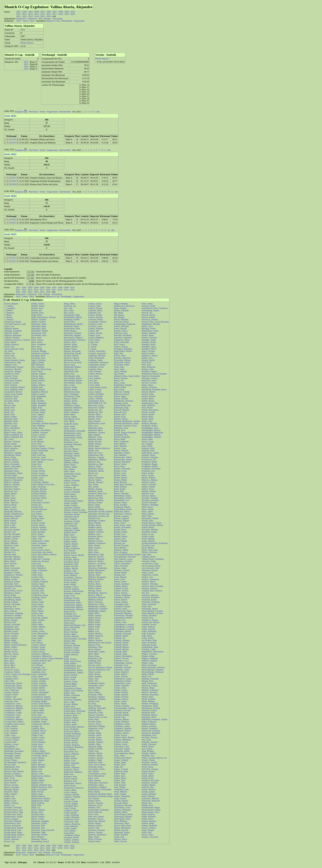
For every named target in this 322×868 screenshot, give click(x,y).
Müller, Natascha (96, 636)
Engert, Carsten (38, 394)
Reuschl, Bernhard (122, 462)
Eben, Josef (36, 338)
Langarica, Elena (71, 810)
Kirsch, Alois (70, 621)
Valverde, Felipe (149, 561)
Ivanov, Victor (70, 483)
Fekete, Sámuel (38, 446)
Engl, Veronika (38, 401)
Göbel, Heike (37, 625)
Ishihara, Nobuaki (72, 481)
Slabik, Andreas (121, 835)
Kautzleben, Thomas (73, 578)
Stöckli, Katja (148, 394)
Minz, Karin (93, 552)
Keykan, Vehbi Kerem (74, 591)
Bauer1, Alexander (13, 466)
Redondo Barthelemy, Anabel (127, 421)
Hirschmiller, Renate (73, 380)
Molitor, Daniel (95, 586)
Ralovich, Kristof (122, 394)
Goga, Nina (36, 640)
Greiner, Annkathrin (40, 679)
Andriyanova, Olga (13, 362)
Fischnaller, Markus (40, 482)
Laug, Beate (69, 833)
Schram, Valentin (121, 706)
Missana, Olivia (95, 566)
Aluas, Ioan (9, 356)
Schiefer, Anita (121, 609)
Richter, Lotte (120, 473)
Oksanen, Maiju (95, 747)
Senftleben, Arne (121, 789)
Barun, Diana (10, 457)
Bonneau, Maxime (12, 597)
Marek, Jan (93, 473)
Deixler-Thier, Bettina (14, 771)
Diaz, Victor (10, 778)
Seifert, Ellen (120, 774)
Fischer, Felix (37, 469)
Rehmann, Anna (121, 428)
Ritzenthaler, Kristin (123, 498)
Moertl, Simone (95, 573)
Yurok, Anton (147, 767)
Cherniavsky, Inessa (13, 686)
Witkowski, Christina (151, 731)
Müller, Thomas (95, 640)
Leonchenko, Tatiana (97, 322)
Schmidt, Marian (121, 649)
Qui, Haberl (119, 374)
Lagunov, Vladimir (72, 797)
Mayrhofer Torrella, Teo (99, 516)
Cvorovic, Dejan (11, 740)
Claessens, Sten (11, 701)
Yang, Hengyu (148, 751)
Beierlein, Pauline (12, 489)
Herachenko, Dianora (73, 338)
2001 (18, 12)
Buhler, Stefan (11, 647)
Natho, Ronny (94, 674)
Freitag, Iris (36, 505)
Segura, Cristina (121, 769)
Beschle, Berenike (12, 534)
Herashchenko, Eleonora (75, 340)
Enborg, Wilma (38, 380)
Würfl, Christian (149, 744)
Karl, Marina (70, 551)
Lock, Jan (92, 380)
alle (98, 112)
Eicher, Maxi (37, 371)
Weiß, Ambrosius (149, 683)
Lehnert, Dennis (95, 315)
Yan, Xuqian (147, 749)
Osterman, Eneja (95, 767)
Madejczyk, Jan (95, 410)
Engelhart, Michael (40, 392)
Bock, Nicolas (10, 564)
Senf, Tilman (120, 787)
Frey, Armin (36, 512)
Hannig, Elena (37, 814)
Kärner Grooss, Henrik (74, 555)
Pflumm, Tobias (95, 826)
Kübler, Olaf (69, 765)
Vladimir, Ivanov (149, 625)
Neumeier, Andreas (97, 697)
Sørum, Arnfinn (148, 478)
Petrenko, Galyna (96, 819)
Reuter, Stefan (120, 464)
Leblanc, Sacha (95, 304)
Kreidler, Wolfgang (72, 734)
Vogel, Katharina (149, 631)
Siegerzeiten (79, 21)
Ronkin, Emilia (121, 532)
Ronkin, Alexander (122, 527)
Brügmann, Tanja (12, 629)
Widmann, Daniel (149, 715)
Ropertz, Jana (120, 539)
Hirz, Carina (69, 385)
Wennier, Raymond (150, 695)
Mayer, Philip (94, 507)
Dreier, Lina (10, 841)
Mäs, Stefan (93, 487)
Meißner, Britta (95, 527)
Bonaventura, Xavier (13, 591)
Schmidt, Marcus (121, 647)
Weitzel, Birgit (148, 688)
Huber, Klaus (70, 465)
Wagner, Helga (148, 656)
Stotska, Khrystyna (150, 410)
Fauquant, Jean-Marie (41, 430)
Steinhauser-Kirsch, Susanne (154, 374)
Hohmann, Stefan (72, 410)
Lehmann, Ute (94, 313)
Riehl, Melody (120, 487)
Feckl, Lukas (37, 439)
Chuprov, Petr (10, 697)
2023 (30, 16)
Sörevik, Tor (147, 313)
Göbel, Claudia (38, 620)
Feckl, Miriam (37, 441)
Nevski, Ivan (94, 701)
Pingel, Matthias (121, 304)
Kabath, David (70, 532)
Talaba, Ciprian (148, 487)
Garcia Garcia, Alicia (40, 550)
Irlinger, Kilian (70, 476)
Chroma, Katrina (12, 692)
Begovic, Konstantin (13, 480)
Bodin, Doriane (11, 570)
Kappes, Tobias (71, 546)
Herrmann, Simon (72, 360)
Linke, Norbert (95, 371)
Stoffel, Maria (148, 399)
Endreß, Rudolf (38, 390)
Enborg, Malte (37, 378)
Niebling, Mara (95, 710)
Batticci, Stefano (12, 462)
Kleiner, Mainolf (71, 636)
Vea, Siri (145, 593)
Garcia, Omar (37, 548)
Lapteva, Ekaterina (72, 824)
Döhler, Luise (10, 801)
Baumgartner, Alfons (13, 473)
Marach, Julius (95, 466)
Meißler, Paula (94, 525)
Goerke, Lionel (38, 631)
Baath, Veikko (10, 417)
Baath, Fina (9, 408)
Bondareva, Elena (12, 593)
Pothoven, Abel (121, 333)
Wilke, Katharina (149, 722)
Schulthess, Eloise (122, 724)
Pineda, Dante (94, 841)
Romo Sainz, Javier (122, 525)
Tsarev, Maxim (148, 541)
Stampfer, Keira (148, 344)
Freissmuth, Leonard (40, 502)
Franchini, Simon (39, 498)
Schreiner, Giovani (122, 710)
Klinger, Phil (70, 641)
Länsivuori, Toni (71, 822)
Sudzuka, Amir (148, 448)
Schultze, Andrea (121, 733)
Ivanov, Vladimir (71, 485)
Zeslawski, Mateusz (150, 798)
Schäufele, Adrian (122, 597)
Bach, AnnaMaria (12, 428)
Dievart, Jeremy (11, 785)
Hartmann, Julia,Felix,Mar (43, 830)
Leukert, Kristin (95, 333)
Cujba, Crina (10, 735)
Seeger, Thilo (120, 765)
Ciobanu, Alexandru (13, 699)
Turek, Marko (148, 548)
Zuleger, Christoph (150, 837)
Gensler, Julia (37, 577)
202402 (13, 219)
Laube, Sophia (70, 828)
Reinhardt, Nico (121, 435)
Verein (25, 21)
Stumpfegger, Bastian (151, 430)
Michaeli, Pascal (95, 536)
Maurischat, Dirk (96, 498)
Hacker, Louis (37, 774)
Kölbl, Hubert (70, 664)
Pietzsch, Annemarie (97, 835)
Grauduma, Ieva (38, 672)
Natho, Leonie (94, 672)
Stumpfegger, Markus (151, 435)
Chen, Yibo (9, 681)
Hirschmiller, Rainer (73, 378)
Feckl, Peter (36, 444)
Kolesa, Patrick (71, 675)
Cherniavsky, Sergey (13, 688)
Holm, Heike (70, 414)
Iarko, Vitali (69, 471)
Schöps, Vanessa (121, 699)
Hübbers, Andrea (71, 462)
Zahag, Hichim (148, 771)
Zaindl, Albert (148, 776)
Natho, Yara (93, 679)
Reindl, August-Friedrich (125, 432)
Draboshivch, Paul (12, 823)
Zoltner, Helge (148, 823)
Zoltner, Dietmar (149, 821)
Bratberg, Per (10, 606)
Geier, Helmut (37, 566)
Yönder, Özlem (148, 760)
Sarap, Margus (120, 577)
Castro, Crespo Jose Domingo (17, 674)
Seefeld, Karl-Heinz (123, 758)
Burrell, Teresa (11, 652)
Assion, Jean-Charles (14, 394)
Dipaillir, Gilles (11, 792)
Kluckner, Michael (72, 645)
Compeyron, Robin (13, 710)
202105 (13, 143)
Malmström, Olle (96, 455)
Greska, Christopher (40, 692)
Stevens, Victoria (149, 383)
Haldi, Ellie (36, 805)
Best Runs (33, 112)
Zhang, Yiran (147, 805)
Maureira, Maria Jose (97, 493)
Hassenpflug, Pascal (40, 841)
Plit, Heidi (118, 313)
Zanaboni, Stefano (149, 783)
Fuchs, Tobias (37, 534)
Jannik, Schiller (71, 503)
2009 (67, 12)
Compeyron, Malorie (13, 706)
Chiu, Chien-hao (11, 690)
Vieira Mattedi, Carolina (152, 611)
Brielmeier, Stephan (13, 618)
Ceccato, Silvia (11, 676)
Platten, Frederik (121, 310)
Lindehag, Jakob (95, 360)
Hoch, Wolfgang (71, 394)
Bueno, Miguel (11, 638)
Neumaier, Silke (95, 695)
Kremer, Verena (71, 743)
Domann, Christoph (13, 808)
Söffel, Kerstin (120, 841)
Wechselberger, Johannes (152, 670)
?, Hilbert (8, 310)
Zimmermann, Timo (150, 812)
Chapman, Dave (11, 679)
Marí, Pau (92, 475)
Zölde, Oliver (147, 819)
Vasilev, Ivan (147, 577)
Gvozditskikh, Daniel (41, 753)
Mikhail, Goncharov (97, 543)
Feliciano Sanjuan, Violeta (43, 448)
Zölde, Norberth (149, 817)
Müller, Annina (95, 615)
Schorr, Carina (120, 701)
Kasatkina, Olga (71, 564)
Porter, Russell (120, 329)
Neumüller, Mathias (97, 699)
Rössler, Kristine (121, 545)
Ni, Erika (92, 704)
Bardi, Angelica (11, 448)
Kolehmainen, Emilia (73, 670)
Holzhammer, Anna (72, 433)
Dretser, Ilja (36, 310)
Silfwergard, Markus (123, 817)
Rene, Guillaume (121, 441)
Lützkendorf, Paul (96, 401)
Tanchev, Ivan (148, 493)
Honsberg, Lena (71, 442)
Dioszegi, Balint (11, 789)
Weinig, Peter (147, 681)
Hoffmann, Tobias (72, 405)
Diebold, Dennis (11, 780)
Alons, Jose (9, 347)
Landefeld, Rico (71, 806)
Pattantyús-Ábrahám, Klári (100, 794)
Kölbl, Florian (70, 659)
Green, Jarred (37, 676)
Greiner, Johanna (39, 683)
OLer (18, 21)
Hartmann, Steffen (39, 835)
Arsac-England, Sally (14, 390)
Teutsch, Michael (149, 502)
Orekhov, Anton (95, 756)
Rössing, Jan (120, 543)
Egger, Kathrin (38, 362)
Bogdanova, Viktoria (13, 575)
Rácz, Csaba (119, 383)
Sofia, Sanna (147, 304)
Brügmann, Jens (11, 627)
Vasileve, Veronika (150, 584)
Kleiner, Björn (70, 634)
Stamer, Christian (149, 338)
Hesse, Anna (69, 365)
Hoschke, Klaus (71, 451)
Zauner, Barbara (149, 789)
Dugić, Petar (37, 315)
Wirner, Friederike (149, 728)
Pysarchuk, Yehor (122, 365)
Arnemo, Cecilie (11, 383)
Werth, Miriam (148, 701)
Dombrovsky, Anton (13, 814)
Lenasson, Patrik (95, 319)
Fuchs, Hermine (38, 532)
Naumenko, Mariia (96, 683)
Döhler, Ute (9, 805)
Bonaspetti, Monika (13, 586)
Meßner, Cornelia (96, 532)
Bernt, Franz (10, 525)
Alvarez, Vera (10, 358)
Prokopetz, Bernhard (123, 349)
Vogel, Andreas (148, 627)
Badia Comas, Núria (13, 432)
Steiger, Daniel (148, 360)
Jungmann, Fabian (72, 530)
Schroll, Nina (120, 717)
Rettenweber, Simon (123, 460)
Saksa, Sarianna (121, 566)
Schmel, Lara (120, 620)
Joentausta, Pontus (72, 514)
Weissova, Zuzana (149, 686)
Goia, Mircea (37, 643)
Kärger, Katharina (72, 548)
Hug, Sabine (69, 469)
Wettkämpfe (67, 21)
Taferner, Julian (148, 482)
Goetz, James (37, 638)
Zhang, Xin (147, 803)
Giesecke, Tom (38, 593)
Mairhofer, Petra (95, 430)
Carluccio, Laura (12, 670)
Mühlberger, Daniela (97, 606)
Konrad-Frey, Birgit (72, 688)
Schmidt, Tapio (121, 654)
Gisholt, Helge (38, 606)
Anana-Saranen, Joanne (15, 360)
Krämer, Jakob (70, 725)
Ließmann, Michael (97, 356)
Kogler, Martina (71, 654)
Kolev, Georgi (70, 677)
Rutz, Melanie (120, 548)
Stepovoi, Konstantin (151, 376)
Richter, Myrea (121, 478)
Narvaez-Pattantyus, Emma (100, 667)
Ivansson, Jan (70, 487)
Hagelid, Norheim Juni (41, 785)
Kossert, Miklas (71, 704)
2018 (60, 14)
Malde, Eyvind (95, 441)
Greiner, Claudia (39, 681)
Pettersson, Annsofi (97, 821)
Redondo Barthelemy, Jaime (126, 423)
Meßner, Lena (94, 534)
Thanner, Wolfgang (150, 505)
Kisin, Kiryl (69, 623)
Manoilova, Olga (95, 464)
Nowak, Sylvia (95, 724)
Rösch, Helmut (121, 541)
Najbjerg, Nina (95, 661)
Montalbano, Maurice (98, 593)
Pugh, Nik (118, 353)
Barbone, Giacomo (13, 446)
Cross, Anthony (11, 728)
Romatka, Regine (122, 521)
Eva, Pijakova (37, 421)
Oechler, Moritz (95, 740)
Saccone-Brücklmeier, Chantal (127, 554)
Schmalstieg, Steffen (123, 618)
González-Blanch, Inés (41, 661)
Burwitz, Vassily (11, 654)
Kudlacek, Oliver (71, 770)
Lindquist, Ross (95, 369)
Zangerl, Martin (148, 785)
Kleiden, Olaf (70, 630)
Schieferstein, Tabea (123, 611)
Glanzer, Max (37, 613)
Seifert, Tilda (120, 783)
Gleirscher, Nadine (39, 618)
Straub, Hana (147, 417)
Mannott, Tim (94, 462)
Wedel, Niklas (148, 674)
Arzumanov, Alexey (13, 392)
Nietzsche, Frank (95, 713)
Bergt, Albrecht (11, 518)
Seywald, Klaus (121, 803)
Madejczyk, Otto (95, 412)
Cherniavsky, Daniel (13, 683)
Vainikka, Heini (148, 557)
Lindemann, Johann (97, 365)
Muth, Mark (93, 654)
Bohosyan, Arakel (12, 582)
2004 (36, 12)
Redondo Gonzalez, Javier (125, 426)
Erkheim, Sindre (38, 410)
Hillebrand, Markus (72, 367)
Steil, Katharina (148, 367)
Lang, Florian (70, 808)
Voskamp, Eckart (149, 645)
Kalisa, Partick (70, 537)
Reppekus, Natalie (122, 453)
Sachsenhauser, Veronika (125, 557)
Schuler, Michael (121, 722)
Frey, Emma (37, 514)
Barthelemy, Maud (12, 455)
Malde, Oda (93, 451)
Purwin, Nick (120, 356)
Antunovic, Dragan (13, 371)
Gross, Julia (36, 715)
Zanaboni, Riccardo (150, 780)
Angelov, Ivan (10, 365)
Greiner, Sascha (38, 690)
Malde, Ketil (94, 446)
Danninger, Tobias (12, 758)
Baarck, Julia (10, 405)
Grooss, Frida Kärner (40, 704)
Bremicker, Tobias (12, 609)
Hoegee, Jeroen (71, 401)
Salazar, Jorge (120, 568)
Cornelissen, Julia (12, 717)
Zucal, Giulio (147, 835)
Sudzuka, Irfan (148, 451)
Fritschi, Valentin (39, 527)
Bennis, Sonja (10, 507)
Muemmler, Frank (96, 604)
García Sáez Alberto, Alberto (44, 554)
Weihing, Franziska (150, 679)
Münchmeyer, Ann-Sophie (100, 643)
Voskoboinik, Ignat (150, 647)
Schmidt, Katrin (121, 645)
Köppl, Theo (69, 693)
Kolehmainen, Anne (73, 666)
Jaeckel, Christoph (72, 492)
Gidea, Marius (37, 588)
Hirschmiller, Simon (73, 383)
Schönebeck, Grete (122, 683)
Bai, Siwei (9, 439)
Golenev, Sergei (38, 647)
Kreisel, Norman (71, 738)
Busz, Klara (9, 663)
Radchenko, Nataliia (123, 385)
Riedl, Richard (120, 482)
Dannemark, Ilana (12, 749)
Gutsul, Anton (37, 740)
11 (112, 192)
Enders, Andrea (38, 385)
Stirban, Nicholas (149, 387)
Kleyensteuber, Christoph (75, 639)
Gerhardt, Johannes (40, 582)
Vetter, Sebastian (149, 604)
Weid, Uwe (146, 676)
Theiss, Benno (148, 514)
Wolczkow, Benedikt (151, 733)
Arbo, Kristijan (11, 378)
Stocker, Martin (148, 392)
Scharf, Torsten (121, 593)
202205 (13, 178)
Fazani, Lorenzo (38, 435)
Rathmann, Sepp (121, 408)
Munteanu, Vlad (95, 647)
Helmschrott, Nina (72, 329)
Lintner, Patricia (95, 374)
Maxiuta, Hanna (95, 502)
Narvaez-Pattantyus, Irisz (99, 670)
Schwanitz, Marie (122, 751)
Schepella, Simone (122, 606)
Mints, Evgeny (95, 548)
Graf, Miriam (37, 665)
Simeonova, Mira (122, 823)
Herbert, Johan (70, 344)
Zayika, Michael (149, 794)
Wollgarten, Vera (149, 735)
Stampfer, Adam (149, 340)
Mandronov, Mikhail (97, 460)
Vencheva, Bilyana (150, 595)
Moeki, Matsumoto (97, 570)
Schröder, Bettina (122, 715)
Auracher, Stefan (12, 401)
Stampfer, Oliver (149, 349)
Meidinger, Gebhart (97, 521)
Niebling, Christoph (97, 708)
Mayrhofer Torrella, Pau (99, 514)
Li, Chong (93, 344)
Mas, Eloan (93, 484)
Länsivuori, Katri (71, 819)
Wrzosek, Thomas (149, 737)
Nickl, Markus (94, 706)
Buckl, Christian (11, 634)
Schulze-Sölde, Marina (124, 737)
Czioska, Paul (10, 742)
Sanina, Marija (120, 573)
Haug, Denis (69, 304)
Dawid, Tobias (11, 760)
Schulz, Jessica (121, 735)
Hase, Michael (38, 837)
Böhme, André (11, 579)
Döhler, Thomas (11, 803)
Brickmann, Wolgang (14, 613)
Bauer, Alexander (12, 464)
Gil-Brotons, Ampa (40, 595)
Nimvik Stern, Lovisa (98, 717)
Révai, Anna (119, 466)
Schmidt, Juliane (121, 643)
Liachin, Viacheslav (97, 351)
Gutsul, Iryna (37, 744)
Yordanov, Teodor (149, 762)
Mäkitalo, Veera (95, 437)
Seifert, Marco (120, 778)
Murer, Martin (94, 649)
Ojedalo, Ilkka (94, 744)
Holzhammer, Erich (72, 435)
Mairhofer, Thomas (97, 432)
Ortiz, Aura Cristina (97, 765)
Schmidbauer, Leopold (124, 625)
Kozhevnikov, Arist (72, 713)
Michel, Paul (94, 539)
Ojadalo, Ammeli (96, 742)
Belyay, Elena (10, 505)
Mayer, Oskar (94, 505)
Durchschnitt (65, 112)
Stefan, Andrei (148, 353)
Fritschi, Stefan (38, 525)
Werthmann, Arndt (150, 706)
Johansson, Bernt (71, 517)
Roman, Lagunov (122, 516)
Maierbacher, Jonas (97, 423)
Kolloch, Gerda (71, 682)
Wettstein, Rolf (148, 713)
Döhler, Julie (10, 798)
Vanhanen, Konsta (149, 570)
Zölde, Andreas (148, 814)
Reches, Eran (120, 417)
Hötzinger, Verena (72, 456)
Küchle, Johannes (72, 767)
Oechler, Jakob (95, 735)
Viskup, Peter (147, 618)
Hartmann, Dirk (38, 826)
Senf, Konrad (120, 785)
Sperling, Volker (149, 329)
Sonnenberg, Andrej (150, 310)
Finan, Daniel (37, 462)
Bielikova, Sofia (11, 545)
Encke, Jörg (36, 383)
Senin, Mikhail (120, 792)
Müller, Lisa (93, 629)
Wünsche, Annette (149, 742)
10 (109, 192)
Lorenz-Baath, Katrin (97, 387)
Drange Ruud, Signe (13, 832)
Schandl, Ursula (121, 588)
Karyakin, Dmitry (72, 560)
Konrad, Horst (70, 686)
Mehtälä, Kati (94, 518)
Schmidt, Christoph (122, 634)
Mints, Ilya (93, 550)
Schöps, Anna (120, 688)
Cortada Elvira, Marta (14, 722)
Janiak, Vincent (71, 499)
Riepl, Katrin (120, 489)
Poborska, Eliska (121, 322)
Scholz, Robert (120, 674)
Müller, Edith (94, 622)
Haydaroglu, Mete (72, 315)
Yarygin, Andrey (149, 753)
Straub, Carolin (148, 412)
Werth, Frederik (148, 699)
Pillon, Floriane (95, 839)
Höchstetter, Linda (72, 396)
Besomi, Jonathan (12, 536)
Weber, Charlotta (149, 665)
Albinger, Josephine (13, 331)
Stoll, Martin (147, 408)
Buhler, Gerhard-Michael (15, 645)
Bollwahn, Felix (11, 584)
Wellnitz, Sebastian (150, 690)
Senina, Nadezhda (122, 796)
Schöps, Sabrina (121, 695)
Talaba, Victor (148, 489)
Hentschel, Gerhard (72, 333)
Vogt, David (147, 636)
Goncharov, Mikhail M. (42, 656)
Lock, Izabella (94, 378)
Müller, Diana (94, 620)
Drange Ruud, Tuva (13, 837)
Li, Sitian (92, 349)
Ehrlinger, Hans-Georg (41, 369)
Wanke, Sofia (147, 663)
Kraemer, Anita (71, 715)
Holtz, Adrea (69, 426)
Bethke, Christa (11, 539)
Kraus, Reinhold (71, 729)
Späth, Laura (147, 326)
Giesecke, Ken (38, 591)
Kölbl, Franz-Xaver (72, 661)
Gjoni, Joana (37, 609)
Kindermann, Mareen (73, 607)
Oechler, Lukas (95, 737)
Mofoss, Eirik (94, 575)
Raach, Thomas (121, 378)
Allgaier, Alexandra (13, 335)
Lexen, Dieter (94, 340)
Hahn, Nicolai (37, 792)
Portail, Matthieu (121, 326)
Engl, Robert (37, 399)
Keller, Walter (70, 584)
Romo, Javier (120, 523)
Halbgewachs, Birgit (40, 801)
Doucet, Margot (11, 819)
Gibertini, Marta (38, 586)
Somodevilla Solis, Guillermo (155, 308)
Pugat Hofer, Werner (123, 351)
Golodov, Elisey (38, 649)
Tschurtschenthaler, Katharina (155, 543)
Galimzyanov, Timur (40, 541)
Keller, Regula (70, 582)
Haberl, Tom (37, 769)
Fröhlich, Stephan (39, 530)
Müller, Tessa (94, 638)
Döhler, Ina (9, 796)
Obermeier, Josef (95, 728)
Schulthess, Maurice (123, 728)
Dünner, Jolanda (38, 322)
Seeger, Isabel (120, 762)
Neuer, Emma (94, 692)
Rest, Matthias (120, 455)
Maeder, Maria (95, 414)
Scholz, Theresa (121, 676)
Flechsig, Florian (39, 491)
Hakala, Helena (38, 796)
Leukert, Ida (93, 331)
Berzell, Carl (10, 532)
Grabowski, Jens (38, 663)
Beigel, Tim (9, 496)
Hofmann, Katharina (73, 408)
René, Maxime (120, 446)
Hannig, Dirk (37, 812)
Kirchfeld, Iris (70, 614)
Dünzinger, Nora (39, 329)
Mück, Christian (95, 602)
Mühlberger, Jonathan (98, 609)
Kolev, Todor (70, 679)
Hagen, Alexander (39, 789)
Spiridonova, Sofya (150, 331)
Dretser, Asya (37, 308)
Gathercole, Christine (41, 559)
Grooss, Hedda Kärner (41, 706)
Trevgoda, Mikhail (150, 530)
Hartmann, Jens (38, 828)
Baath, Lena (10, 410)
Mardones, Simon (96, 471)
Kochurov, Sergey (72, 650)
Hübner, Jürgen (71, 467)
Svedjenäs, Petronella (151, 469)
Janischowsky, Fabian (73, 501)
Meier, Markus (95, 523)
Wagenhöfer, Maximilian (152, 652)
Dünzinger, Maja (39, 326)
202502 (13, 258)
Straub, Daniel (148, 414)
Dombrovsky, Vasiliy (14, 817)
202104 (13, 139)
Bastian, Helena (11, 460)
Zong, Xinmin (148, 830)
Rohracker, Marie (122, 512)
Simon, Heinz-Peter (123, 826)
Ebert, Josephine (38, 344)
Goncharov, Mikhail (40, 654)
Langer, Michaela (72, 817)
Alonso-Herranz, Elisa (14, 349)
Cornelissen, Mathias (14, 719)
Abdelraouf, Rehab (13, 322)
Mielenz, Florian (95, 541)
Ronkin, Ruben (121, 536)
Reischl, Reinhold (122, 437)
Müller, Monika (95, 634)
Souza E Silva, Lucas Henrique (155, 322)
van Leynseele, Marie (151, 566)
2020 (73, 14)
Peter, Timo (93, 814)
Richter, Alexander (122, 469)
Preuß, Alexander (122, 342)
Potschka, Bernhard (122, 335)
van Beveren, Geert (150, 564)
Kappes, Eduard (71, 544)
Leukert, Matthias (96, 338)
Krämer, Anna (70, 722)
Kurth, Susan (70, 786)
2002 (25, 12)
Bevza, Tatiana (11, 541)
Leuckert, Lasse (95, 326)
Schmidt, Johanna (122, 640)
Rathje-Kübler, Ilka (122, 405)
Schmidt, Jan (120, 638)
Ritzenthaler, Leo (122, 500)
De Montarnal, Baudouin (15, 762)
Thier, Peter (147, 516)
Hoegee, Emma (71, 399)
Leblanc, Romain (71, 842)
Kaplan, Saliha (70, 542)
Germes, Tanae (38, 584)
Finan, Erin (36, 464)
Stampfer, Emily (149, 342)
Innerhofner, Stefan (72, 474)
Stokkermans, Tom (150, 403)
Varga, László (147, 573)
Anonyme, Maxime (13, 369)
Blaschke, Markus (12, 557)
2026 (49, 16)
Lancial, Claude (71, 801)
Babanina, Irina (11, 419)
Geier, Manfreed (38, 568)
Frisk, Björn (37, 521)
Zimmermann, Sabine (151, 810)
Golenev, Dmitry (39, 645)
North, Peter (93, 719)
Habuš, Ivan (37, 771)
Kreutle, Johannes (72, 745)
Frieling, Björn (38, 518)
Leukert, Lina (94, 335)
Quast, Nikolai (120, 371)
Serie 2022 (10, 154)
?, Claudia (9, 306)
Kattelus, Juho (70, 571)
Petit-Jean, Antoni (96, 817)
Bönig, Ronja (10, 595)
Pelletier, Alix (94, 808)
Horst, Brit (69, 447)
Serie (32, 21)
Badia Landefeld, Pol (14, 437)
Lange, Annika (70, 813)
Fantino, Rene (37, 428)
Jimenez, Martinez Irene (74, 510)
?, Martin (8, 317)
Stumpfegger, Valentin (151, 437)
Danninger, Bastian (13, 753)
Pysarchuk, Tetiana (122, 360)
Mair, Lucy (93, 426)
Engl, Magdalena (39, 396)
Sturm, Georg (147, 441)
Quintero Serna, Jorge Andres (127, 376)
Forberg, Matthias (39, 493)
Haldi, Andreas (38, 803)
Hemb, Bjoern (70, 331)
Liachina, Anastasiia (97, 353)
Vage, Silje (146, 554)
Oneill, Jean (93, 751)
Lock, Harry (93, 376)
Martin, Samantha (96, 478)
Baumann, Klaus (12, 471)
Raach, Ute (119, 380)
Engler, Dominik (39, 405)
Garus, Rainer (37, 557)
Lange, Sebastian (71, 815)
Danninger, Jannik (12, 756)
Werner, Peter (147, 697)
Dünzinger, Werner (40, 331)
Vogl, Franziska (148, 634)
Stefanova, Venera (149, 356)
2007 (55, 12)
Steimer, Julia (147, 369)
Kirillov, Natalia (71, 618)
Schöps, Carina (121, 690)
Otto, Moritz (94, 771)
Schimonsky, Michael (123, 615)
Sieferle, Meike (121, 812)
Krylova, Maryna (71, 754)
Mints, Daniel (94, 545)
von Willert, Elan (149, 640)
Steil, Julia (146, 365)
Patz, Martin (94, 798)
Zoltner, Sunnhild (149, 826)
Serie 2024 (10, 196)
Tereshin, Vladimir (150, 498)
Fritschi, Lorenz (38, 523)
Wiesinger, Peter (149, 717)
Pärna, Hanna (94, 792)
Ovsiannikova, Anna (97, 774)
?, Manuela (9, 313)
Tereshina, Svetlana (150, 500)
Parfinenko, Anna (96, 785)
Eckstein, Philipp (39, 351)
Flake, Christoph (39, 487)
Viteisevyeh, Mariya (150, 622)
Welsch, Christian (149, 692)
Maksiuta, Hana (95, 439)
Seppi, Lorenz (120, 798)
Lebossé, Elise (94, 306)
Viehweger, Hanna (150, 609)
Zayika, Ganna (148, 792)
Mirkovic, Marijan (96, 559)
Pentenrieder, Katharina (98, 810)
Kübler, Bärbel (70, 758)
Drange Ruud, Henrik (14, 828)
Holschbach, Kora (72, 419)
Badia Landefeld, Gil (14, 435)
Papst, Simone (94, 780)
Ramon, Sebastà (121, 399)
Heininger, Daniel (72, 319)
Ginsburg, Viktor (39, 597)
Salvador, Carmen (122, 570)
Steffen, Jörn (147, 358)
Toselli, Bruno (148, 527)
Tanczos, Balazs (149, 496)
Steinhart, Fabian (149, 371)
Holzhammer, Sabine (73, 438)
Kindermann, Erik (72, 600)
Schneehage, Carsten (123, 663)
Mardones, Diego (96, 469)
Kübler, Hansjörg (71, 763)
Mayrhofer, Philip (96, 509)
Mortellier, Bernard (97, 597)
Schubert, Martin (121, 719)
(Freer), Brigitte (11, 304)
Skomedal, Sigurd (122, 832)
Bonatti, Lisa (10, 588)
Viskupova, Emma (150, 620)
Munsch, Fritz (94, 645)
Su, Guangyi (147, 444)
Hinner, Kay (69, 374)
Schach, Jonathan (122, 584)
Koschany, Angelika (73, 700)
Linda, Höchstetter (96, 358)
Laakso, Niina (70, 790)
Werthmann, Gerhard (151, 708)
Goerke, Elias (37, 629)
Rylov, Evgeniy (121, 552)
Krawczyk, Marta (72, 731)
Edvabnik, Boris (38, 356)
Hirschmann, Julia (72, 376)
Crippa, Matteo (11, 726)
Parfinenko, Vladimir (97, 787)
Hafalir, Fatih (37, 778)
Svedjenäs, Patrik (149, 462)
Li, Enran (92, 347)
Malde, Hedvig (95, 444)
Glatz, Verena (37, 615)
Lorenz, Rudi (94, 385)
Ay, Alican (9, 403)
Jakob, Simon (70, 494)
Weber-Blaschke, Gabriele (153, 667)
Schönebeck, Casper (123, 679)
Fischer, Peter (37, 480)
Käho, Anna (69, 535)
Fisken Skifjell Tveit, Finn (43, 484)
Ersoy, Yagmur (38, 414)
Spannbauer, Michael (151, 324)
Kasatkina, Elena (71, 562)
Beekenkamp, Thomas (14, 478)
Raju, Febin (119, 390)
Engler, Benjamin (39, 403)
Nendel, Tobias (95, 688)
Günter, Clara (37, 735)
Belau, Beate (10, 500)
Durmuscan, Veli (39, 333)
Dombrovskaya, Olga (14, 812)
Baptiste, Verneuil (12, 441)
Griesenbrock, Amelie (41, 697)
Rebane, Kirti (120, 414)
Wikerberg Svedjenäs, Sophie (154, 719)
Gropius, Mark (38, 710)
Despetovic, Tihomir (13, 776)
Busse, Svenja (10, 656)
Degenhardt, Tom (12, 767)
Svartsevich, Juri (149, 460)
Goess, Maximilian (40, 634)
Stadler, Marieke (149, 333)
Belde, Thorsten (11, 502)
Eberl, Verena (37, 340)
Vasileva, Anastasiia (150, 579)
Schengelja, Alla (121, 604)
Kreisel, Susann (71, 740)
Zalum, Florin (148, 778)
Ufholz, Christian (149, 552)
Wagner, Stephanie (150, 658)
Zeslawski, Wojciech (151, 801)
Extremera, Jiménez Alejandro (44, 423)
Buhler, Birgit (10, 640)
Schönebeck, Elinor (122, 681)
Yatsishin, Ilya (148, 756)
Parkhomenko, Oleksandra (100, 789)
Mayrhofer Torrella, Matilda (100, 512)
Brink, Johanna (11, 620)
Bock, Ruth (9, 566)
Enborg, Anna (37, 376)
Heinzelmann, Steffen (73, 324)
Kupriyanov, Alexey (73, 783)
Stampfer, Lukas (149, 347)
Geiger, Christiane (39, 570)
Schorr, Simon (120, 704)
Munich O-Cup (53, 21)
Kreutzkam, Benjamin (74, 747)
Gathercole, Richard (40, 561)
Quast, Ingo (119, 367)
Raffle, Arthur (120, 387)
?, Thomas (9, 319)
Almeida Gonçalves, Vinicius (17, 340)
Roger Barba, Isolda (123, 509)
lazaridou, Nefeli (71, 837)
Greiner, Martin (38, 688)
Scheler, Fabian (121, 602)
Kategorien (21, 19)
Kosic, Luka (69, 702)
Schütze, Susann (121, 742)
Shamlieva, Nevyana (123, 805)
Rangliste (19, 112)
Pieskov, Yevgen (95, 832)
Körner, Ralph (70, 697)
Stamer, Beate (148, 335)
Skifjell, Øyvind (121, 830)
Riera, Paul (119, 491)
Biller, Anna (10, 548)
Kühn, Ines (69, 774)
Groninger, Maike (39, 701)
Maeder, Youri (94, 419)
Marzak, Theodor (96, 482)
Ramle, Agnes (120, 396)
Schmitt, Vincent (121, 658)
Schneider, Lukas (122, 670)
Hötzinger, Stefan (72, 453)
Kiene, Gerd (69, 596)
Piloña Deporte (27, 43)
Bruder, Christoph (12, 625)
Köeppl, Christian (72, 652)
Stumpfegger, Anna (150, 428)
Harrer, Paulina (38, 817)
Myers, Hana (94, 656)
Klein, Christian (71, 632)
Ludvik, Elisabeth (96, 394)
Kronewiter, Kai (71, 752)
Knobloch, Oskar (71, 648)
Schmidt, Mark (121, 652)
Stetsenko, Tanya (149, 380)
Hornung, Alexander (73, 444)
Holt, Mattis (69, 421)
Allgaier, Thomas (12, 338)
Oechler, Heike (95, 733)
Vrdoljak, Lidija (148, 649)
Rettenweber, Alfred (123, 457)
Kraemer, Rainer (71, 718)
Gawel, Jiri (36, 564)
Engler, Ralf (37, 408)
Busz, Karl (9, 661)
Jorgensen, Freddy (72, 521)
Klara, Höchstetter (72, 627)
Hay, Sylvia (69, 313)
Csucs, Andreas (11, 731)
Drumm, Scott (37, 313)
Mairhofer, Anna (95, 428)
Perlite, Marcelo (95, 812)
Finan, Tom (36, 466)
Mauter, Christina (96, 500)
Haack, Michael (38, 765)
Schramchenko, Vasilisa (124, 708)
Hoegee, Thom (70, 403)
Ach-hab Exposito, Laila (15, 324)
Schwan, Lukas (121, 744)
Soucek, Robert (148, 317)
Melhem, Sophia (95, 530)
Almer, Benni (10, 342)
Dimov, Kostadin (12, 787)
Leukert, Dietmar (96, 329)
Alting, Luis (10, 353)
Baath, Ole (9, 412)
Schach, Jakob (120, 582)
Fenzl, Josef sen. (38, 455)
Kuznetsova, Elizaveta (74, 788)
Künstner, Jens (70, 781)
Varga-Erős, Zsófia (150, 575)
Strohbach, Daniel (149, 426)
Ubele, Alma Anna (150, 550)
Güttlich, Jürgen (38, 751)
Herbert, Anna (70, 342)
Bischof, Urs (10, 552)
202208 (13, 181)
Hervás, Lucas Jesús (73, 362)
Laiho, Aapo (69, 799)
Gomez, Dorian (38, 652)
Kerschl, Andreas (71, 589)
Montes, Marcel (95, 595)
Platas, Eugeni (120, 308)
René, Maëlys (120, 444)
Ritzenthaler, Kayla (122, 496)
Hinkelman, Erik (71, 371)
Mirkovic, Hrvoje (96, 557)
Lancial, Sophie (71, 804)
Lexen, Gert (93, 342)
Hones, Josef (69, 440)
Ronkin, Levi (120, 534)
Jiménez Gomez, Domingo (76, 512)
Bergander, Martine (13, 512)
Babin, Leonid (11, 426)
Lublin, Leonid (95, 390)
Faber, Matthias (38, 426)
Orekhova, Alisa (95, 762)
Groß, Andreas (38, 713)
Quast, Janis (119, 369)
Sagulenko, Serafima (123, 561)
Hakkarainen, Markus (41, 798)
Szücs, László (148, 475)
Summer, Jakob (148, 455)
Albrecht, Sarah (11, 333)
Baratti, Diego (10, 444)
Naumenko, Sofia (96, 686)
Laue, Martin (70, 831)
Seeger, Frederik (121, 760)
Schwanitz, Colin (121, 747)
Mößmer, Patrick (95, 600)
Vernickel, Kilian (149, 600)
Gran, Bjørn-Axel (39, 670)
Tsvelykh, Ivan (148, 545)
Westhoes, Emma (149, 710)
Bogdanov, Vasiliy (12, 573)
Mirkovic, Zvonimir (97, 564)
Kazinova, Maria (71, 580)
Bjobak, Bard (10, 554)
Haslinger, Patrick (39, 839)
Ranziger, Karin (121, 403)
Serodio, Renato (121, 801)
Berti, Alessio (10, 527)
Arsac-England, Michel (14, 387)
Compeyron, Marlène (14, 708)
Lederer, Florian (95, 308)
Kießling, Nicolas (72, 598)
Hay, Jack (68, 308)
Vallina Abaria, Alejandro (153, 559)
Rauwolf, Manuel (122, 410)
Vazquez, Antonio (149, 588)
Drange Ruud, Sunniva (14, 835)
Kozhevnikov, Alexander (75, 711)
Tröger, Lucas (148, 534)
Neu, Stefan (93, 690)
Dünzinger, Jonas (39, 324)
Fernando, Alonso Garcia (42, 460)
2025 (43, 16)
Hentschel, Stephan (72, 335)
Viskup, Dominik (149, 615)
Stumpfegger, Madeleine (152, 432)
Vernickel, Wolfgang (151, 602)
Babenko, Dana (11, 421)
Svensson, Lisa (148, 471)
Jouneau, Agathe (71, 528)
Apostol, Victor (11, 376)
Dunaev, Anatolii (39, 319)
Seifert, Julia (120, 776)
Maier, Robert (94, 421)
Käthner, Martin (71, 569)
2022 (25, 16)
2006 (49, 12)
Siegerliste (32, 19)
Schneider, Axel (121, 665)
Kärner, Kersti (70, 553)
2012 (24, 14)
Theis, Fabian (147, 509)
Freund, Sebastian (39, 509)
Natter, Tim (93, 681)
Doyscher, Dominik (13, 821)
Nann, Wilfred (94, 663)
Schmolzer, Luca (121, 661)
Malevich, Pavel (95, 453)
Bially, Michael (11, 543)
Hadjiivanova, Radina (41, 776)
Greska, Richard (38, 695)
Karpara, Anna (70, 557)
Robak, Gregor (120, 502)
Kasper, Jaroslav (71, 566)
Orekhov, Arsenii (96, 758)
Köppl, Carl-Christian (73, 691)
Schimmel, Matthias (123, 613)
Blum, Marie (10, 561)
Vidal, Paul (146, 606)
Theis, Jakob (147, 512)
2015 (42, 14)
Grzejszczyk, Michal (40, 724)
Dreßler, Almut (38, 306)
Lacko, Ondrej (70, 792)
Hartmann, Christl (39, 823)
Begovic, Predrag (12, 484)
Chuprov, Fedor (11, 695)
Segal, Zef (118, 767)
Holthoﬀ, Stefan (71, 424)
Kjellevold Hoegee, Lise (75, 625)
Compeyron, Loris (12, 704)
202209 (13, 184)
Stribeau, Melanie (149, 423)
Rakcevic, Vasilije (122, 392)
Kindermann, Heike (72, 603)
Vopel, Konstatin (149, 643)
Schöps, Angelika (122, 686)
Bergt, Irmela (10, 521)
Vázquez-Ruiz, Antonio (152, 591)
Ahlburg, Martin (11, 329)
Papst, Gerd (93, 778)
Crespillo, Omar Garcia (15, 724)
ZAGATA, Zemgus (150, 769)
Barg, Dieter (10, 451)
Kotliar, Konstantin (72, 709)
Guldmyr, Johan (38, 733)
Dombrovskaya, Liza (13, 810)
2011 (18, 14)
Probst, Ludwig (121, 347)
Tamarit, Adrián (148, 491)
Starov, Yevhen (148, 351)
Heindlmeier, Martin (73, 317)
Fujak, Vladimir (38, 536)
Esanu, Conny (37, 417)
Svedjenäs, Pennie (149, 466)
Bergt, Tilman (10, 523)
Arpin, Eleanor (11, 385)
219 (54, 16)
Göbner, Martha (38, 627)
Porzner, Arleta (121, 331)
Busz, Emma (10, 658)
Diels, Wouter (10, 783)
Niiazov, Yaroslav (96, 715)
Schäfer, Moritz (121, 586)
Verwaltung (57, 19)
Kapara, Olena (70, 539)
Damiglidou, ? (11, 747)
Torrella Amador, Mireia (152, 525)
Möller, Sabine (95, 588)
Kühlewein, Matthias (73, 772)
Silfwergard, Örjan (122, 819)
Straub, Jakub (147, 419)
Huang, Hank (70, 458)
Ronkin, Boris (120, 530)
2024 (36, 16)
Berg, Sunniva (11, 509)
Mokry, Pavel (94, 582)
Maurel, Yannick (95, 496)
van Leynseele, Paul (150, 568)
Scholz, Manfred (121, 672)
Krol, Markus (70, 749)
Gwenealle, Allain (39, 756)
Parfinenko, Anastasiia (98, 783)
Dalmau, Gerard (11, 744)
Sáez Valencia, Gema (123, 559)
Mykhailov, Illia (95, 658)
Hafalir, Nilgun (38, 780)
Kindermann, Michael (74, 609)
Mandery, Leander (96, 457)
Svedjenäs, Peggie (149, 464)
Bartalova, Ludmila (13, 453)
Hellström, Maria (71, 326)
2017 (55, 14)
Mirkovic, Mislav (96, 561)
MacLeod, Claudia (96, 408)
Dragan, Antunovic (13, 826)
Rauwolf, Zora (120, 412)
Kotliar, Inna (69, 706)
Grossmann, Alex (39, 717)
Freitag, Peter (37, 507)
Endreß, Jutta (37, 387)
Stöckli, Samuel (148, 396)
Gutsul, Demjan (38, 742)
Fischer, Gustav (38, 473)
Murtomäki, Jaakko (97, 652)
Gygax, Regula (38, 760)
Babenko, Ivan (11, 423)
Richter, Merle (120, 475)
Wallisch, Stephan (149, 661)
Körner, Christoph (72, 695)
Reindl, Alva (120, 430)
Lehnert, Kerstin (95, 317)
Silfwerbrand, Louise (123, 814)
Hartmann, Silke (38, 832)
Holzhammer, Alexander (75, 431)
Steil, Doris (147, 362)
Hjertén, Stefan (71, 387)
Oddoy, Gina (94, 731)
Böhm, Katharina (12, 577)
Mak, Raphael (94, 435)
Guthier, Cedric (38, 737)
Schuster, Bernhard (122, 740)
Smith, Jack (119, 837)
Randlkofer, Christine (123, 401)
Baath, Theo (10, 414)
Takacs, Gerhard (149, 484)
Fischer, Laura (37, 478)
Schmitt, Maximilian (123, 656)
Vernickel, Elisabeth (150, 597)
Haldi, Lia (36, 808)
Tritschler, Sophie (149, 532)
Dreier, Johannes (12, 839)
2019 (67, 14)
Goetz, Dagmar (38, 636)
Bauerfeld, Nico (11, 469)
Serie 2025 (10, 234)
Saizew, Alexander (122, 564)
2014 (36, 14)
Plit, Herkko (119, 317)
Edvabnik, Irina (38, 358)
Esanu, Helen (37, 419)
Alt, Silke (9, 351)
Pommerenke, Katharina (125, 324)
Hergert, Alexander (72, 351)
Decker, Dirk (10, 765)
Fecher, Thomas (38, 437)
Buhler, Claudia (11, 643)
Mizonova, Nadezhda (97, 568)
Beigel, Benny (11, 493)
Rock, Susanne (120, 505)
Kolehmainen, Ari (72, 668)
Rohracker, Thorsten (123, 514)
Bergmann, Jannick (13, 516)
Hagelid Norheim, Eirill (42, 787)
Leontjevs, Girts (95, 324)
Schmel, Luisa (120, 622)
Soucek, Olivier (148, 315)
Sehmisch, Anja (121, 771)
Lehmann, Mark (95, 310)
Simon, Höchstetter (122, 828)
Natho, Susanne (95, 676)
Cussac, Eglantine (12, 737)
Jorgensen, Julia (71, 523)
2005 (43, 12)
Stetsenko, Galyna (149, 378)
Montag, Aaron (95, 591)
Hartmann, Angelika (40, 821)
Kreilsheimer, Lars (72, 736)
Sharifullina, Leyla (122, 808)
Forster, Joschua (38, 496)
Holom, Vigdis (70, 417)
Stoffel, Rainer (148, 401)
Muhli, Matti (94, 613)
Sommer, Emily (148, 306)
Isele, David (69, 478)
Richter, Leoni (120, 471)
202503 (13, 261)
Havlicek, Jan (70, 306)
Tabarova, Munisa (149, 480)
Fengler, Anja (37, 453)
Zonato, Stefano (148, 828)
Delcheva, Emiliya (12, 774)
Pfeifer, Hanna (94, 823)
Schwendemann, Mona (124, 753)
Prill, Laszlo (119, 344)
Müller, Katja (94, 627)
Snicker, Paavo (121, 839)
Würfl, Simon (148, 747)
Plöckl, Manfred (121, 319)
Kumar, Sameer (71, 779)
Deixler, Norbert (11, 769)
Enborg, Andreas (39, 374)
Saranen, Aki (120, 575)
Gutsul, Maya (37, 747)
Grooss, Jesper (38, 708)
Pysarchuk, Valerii (122, 362)
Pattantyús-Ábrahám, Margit (101, 796)
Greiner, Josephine (39, 686)
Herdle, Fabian (70, 349)
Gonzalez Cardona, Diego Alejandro (47, 658)
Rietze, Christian (121, 493)
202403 (13, 223)
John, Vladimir (70, 519)
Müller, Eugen (94, 625)
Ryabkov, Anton (121, 550)
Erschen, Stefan (38, 412)
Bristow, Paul (10, 622)
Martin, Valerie (95, 480)
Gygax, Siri (36, 762)
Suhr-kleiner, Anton (150, 453)
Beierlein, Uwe (11, 491)
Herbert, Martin (71, 347)
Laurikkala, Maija (72, 835)
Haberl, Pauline (38, 767)
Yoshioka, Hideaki (150, 765)
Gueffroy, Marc (38, 728)
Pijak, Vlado (94, 837)
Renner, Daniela (121, 451)
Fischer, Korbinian (39, 475)
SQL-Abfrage (45, 19)
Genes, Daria (37, 575)
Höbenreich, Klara (72, 392)
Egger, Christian (38, 360)
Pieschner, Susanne (97, 830)
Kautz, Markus (70, 575)
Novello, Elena (95, 722)
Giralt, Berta (37, 600)
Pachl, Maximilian (96, 776)
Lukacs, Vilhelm (95, 399)
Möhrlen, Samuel (96, 579)
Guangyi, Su (37, 726)
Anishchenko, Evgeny (14, 367)
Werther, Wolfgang (150, 704)
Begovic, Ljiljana (12, 482)
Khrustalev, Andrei (72, 593)
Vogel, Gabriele (148, 629)
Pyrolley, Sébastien (122, 358)
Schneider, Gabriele (123, 667)
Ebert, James (37, 342)
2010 (73, 12)
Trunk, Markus (148, 539)
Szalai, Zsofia (148, 473)
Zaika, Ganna (147, 774)
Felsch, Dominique (40, 451)
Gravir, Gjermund (39, 674)
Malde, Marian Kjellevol (99, 448)
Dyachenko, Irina (39, 335)
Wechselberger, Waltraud (152, 672)
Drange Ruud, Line (13, 830)
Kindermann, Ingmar (73, 605)
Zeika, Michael (148, 796)
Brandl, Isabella (11, 602)
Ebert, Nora (36, 347)
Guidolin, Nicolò (39, 731)
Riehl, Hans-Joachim (123, 484)
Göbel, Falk (36, 622)
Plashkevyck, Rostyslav (124, 306)
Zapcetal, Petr (148, 787)
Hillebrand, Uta (71, 369)
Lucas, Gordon (95, 392)
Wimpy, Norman (149, 726)
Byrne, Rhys (10, 665)
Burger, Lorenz (11, 649)
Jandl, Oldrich (70, 496)
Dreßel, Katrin (38, 304)
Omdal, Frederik (95, 749)
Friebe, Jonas (37, 516)
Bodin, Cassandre (12, 568)
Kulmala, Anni (70, 776)
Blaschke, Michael (12, 559)
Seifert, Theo (120, 780)
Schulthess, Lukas (122, 726)
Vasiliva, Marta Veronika (152, 586)
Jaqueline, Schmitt (72, 508)
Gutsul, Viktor (37, 749)
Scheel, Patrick (121, 600)
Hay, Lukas (69, 310)
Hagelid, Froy (37, 783)
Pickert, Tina (94, 828)
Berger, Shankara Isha (14, 514)
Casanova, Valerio (12, 672)
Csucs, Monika (11, 733)
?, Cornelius (10, 308)
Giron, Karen (37, 604)
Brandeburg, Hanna (13, 600)
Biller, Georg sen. (12, 550)
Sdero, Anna (119, 756)
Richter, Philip (120, 480)
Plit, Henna (119, 315)
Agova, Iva (9, 326)
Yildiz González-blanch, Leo (154, 758)
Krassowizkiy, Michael (74, 727)
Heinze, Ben (69, 322)
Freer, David (37, 500)
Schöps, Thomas (121, 697)
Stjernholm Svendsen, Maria (154, 390)
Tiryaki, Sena (147, 521)
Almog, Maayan (11, 344)
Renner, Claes (120, 448)
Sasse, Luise (119, 579)
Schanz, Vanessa (121, 591)
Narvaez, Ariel (94, 665)
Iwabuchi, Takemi (72, 490)
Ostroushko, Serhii (96, 769)
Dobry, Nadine (11, 794)
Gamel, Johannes (39, 543)
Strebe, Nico (147, 421)
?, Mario (8, 315)
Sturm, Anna (147, 439)
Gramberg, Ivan (38, 667)
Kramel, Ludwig (71, 720)
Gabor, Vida (36, 539)
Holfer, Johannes (71, 412)
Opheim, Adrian (95, 753)
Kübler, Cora (70, 761)
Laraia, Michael (71, 826)
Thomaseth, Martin (150, 518)
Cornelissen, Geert (12, 715)
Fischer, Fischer (38, 471)
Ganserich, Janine (39, 545)
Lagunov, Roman (71, 795)
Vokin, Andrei (148, 638)
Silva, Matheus (121, 821)
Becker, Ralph (11, 475)
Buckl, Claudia (11, 636)
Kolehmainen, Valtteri (74, 673)
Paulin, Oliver (94, 801)
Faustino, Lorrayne (40, 432)
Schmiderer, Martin (122, 631)
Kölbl (66, 657)
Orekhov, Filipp (95, 760)
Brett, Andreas (11, 611)
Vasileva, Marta (148, 582)
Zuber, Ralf (147, 832)
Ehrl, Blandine (38, 365)
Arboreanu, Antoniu (13, 380)
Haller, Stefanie (38, 810)
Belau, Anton (10, 498)
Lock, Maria (94, 383)
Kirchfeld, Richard (72, 616)
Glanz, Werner (38, 611)
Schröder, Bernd (121, 713)
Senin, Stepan (120, 794)
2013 (30, 14)
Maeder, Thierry (95, 417)
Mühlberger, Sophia (97, 611)
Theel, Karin (147, 507)
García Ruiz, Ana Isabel (42, 552)
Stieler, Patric (147, 385)
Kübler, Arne (70, 756)
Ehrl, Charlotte (38, 367)
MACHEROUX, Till (97, 403)
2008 (61, 12)
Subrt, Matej (147, 446)
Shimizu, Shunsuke (122, 810)
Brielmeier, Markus (13, 615)
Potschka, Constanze (123, 338)
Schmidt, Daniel (121, 636)
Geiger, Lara (37, 573)
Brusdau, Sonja (11, 631)
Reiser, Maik (120, 439)
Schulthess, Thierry (122, 731)
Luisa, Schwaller (95, 396)
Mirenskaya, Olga (96, 554)
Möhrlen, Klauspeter (97, 577)
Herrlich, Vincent (71, 358)
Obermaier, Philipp (96, 726)
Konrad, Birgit (70, 684)
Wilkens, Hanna (148, 724)
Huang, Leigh (70, 460)
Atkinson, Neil (11, 399)
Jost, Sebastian (70, 526)
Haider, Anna (37, 794)
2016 (49, 14)
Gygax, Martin (38, 758)
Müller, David (94, 618)
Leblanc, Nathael (71, 840)
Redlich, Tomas (121, 419)
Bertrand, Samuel (12, 530)
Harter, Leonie (38, 819)
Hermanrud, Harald (72, 353)
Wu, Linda (146, 740)
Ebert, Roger (37, 349)
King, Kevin (69, 612)
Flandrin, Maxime (39, 489)
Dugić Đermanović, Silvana (43, 317)
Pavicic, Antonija (96, 803)
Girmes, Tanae (38, 602)
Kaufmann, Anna (71, 573)
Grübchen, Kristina (40, 719)
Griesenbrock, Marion (41, 699)
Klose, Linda (70, 643)
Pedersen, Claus (95, 805)
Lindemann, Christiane (98, 362)
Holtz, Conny (70, 429)
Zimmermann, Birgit (151, 808)
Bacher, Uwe (10, 430)
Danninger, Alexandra (14, 751)
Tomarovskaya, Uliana (151, 523)
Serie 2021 (10, 116)
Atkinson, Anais (11, 396)
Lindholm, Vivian (96, 367)
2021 (18, 16)
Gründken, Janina (39, 722)
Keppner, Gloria (71, 587)
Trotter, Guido (148, 536)
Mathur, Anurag (95, 489)
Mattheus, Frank (95, 491)
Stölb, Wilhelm (148, 405)
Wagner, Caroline (149, 654)
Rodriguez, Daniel (122, 507)
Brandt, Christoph (12, 604)
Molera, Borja (94, 584)
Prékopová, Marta (122, 340)
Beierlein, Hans (11, 487)
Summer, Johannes (150, 457)
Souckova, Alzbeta (150, 319)
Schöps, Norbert (121, 692)
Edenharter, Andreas (40, 353)
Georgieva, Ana (38, 579)
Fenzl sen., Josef (38, 457)
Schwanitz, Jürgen (122, 749)
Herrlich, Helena (71, 356)
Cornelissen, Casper (13, 713)
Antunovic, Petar (12, 374)
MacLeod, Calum (96, 405)
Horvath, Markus (71, 449)
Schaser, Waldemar (122, 595)
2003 (30, 12)
